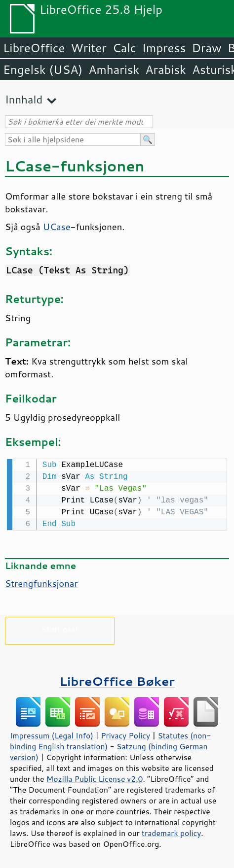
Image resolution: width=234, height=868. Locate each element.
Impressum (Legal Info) (52, 734)
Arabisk (166, 69)
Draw (206, 48)
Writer (88, 48)
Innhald (24, 99)
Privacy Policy (125, 734)
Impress (164, 48)
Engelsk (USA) (43, 69)
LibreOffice (34, 48)
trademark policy (171, 832)
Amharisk (114, 69)
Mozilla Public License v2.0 (95, 778)
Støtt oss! (59, 628)
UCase (57, 227)
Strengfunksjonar (41, 582)
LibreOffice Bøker (117, 680)
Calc (124, 48)
